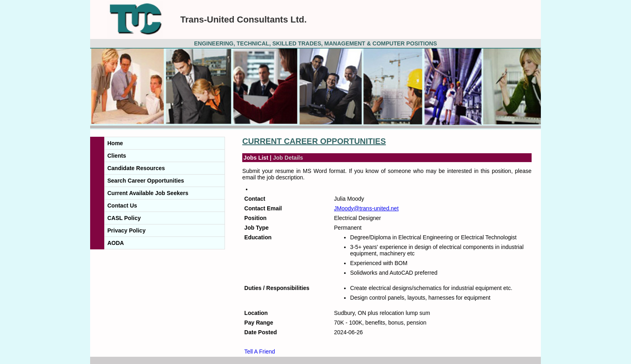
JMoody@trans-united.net (366, 208)
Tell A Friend (260, 352)
